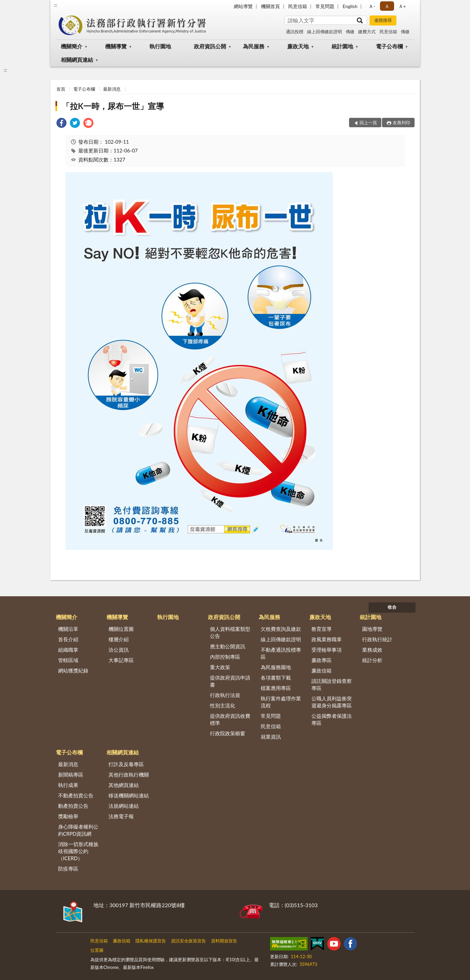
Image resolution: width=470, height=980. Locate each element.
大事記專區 (121, 660)
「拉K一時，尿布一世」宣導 (113, 106)
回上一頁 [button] (368, 123)
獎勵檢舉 (68, 816)
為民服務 (254, 46)
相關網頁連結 (77, 60)
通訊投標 (295, 32)
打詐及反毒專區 (126, 764)
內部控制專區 (225, 657)
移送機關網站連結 (129, 795)
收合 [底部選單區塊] (392, 607)
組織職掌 (68, 650)
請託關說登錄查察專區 (332, 684)
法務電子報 (121, 816)
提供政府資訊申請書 (230, 681)
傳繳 (350, 32)
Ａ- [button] (372, 6)
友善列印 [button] (401, 123)
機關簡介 (72, 46)
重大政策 (220, 667)
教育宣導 (322, 629)
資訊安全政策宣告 (188, 941)
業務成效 (372, 650)
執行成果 (68, 785)
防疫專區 (68, 869)
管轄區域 (68, 660)
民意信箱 (298, 6)
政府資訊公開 (210, 46)
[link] (61, 124)
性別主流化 (223, 705)
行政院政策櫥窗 (228, 733)
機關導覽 (116, 46)
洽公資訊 (119, 650)
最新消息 (112, 89)
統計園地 (342, 46)
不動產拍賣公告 (76, 795)
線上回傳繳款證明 (325, 32)
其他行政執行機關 (129, 775)
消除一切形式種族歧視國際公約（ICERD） (78, 851)
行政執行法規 (225, 695)
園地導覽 (372, 629)
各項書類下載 (276, 678)
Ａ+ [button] (402, 6)
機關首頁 (270, 6)
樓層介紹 (119, 639)
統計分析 (372, 660)
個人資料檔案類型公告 (230, 632)
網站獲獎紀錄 (73, 670)
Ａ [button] (387, 6)
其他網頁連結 (124, 785)
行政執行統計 (377, 639)
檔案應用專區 (276, 688)
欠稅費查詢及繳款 (281, 629)
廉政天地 (298, 46)
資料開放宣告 (224, 941)
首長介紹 (68, 639)
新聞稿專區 (71, 775)
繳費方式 (367, 32)
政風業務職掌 (327, 639)
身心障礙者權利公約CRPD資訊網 (78, 830)
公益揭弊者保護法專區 (332, 719)
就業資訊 (271, 737)
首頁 (61, 89)
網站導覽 (243, 6)
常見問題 (325, 6)
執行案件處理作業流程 (281, 702)
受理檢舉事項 (327, 650)
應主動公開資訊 (228, 646)
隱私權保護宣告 (151, 941)
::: (56, 5)
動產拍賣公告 (73, 806)
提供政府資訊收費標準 (230, 719)
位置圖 (97, 950)
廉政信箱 (322, 670)
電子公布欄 (389, 46)
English (350, 6)
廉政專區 (322, 660)
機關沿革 (68, 629)
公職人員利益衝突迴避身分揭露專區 (332, 702)
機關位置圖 (121, 629)
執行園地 (160, 46)
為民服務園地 (276, 667)
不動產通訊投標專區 (281, 653)
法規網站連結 (124, 806)
